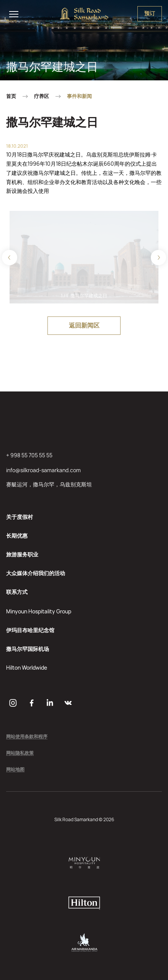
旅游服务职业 (22, 554)
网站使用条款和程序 (27, 737)
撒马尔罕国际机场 (28, 649)
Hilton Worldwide (27, 668)
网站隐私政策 (20, 753)
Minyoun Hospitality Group (39, 611)
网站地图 (15, 770)
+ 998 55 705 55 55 (29, 455)
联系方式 (17, 592)
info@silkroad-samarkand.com (43, 470)
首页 (11, 96)
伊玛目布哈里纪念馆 (30, 630)
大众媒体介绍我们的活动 (36, 573)
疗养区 (42, 96)
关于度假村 (20, 517)
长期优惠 (17, 536)
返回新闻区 (84, 325)
